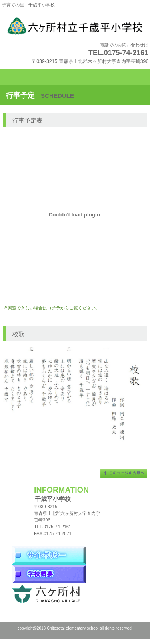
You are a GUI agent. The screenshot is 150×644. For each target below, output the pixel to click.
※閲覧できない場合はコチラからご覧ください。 (52, 308)
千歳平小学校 (75, 26)
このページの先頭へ (124, 473)
